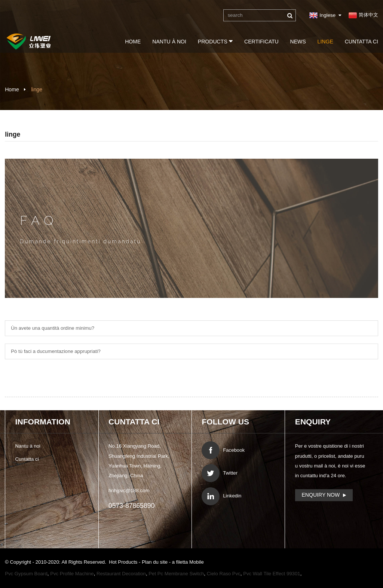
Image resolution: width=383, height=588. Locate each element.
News (298, 42)
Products (215, 41)
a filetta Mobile (188, 562)
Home (133, 42)
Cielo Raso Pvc (224, 574)
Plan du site (155, 562)
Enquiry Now (321, 495)
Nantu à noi (169, 42)
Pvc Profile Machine (72, 574)
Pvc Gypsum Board (26, 574)
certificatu (261, 42)
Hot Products (124, 562)
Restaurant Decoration (121, 574)
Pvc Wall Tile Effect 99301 (272, 574)
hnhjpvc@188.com (129, 490)
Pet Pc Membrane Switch (176, 574)
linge (325, 42)
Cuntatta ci (361, 42)
